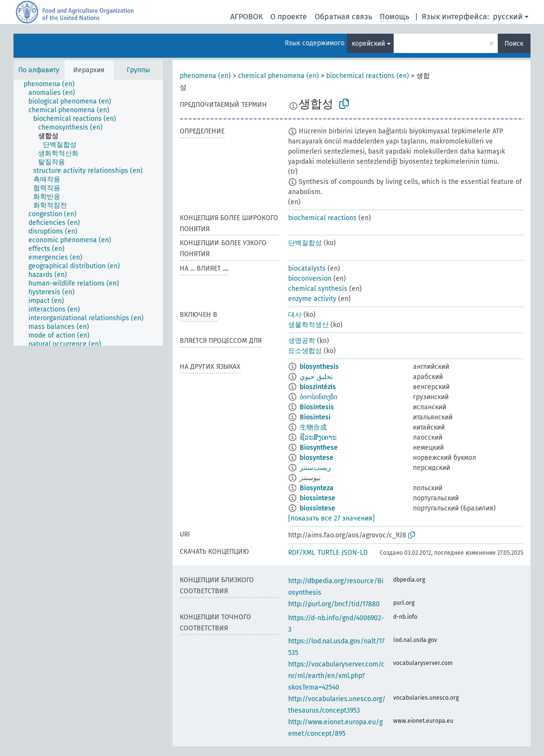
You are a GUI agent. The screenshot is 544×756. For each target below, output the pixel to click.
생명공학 (302, 341)
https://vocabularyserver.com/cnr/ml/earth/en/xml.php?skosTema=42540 (336, 676)
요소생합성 (305, 351)
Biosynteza (317, 488)
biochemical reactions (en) (368, 76)
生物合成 (313, 427)
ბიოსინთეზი (318, 397)
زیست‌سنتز (315, 468)
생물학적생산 (308, 325)
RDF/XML (302, 553)
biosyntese (317, 458)
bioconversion (310, 279)
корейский (368, 44)
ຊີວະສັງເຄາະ (318, 437)
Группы (138, 70)
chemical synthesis (318, 289)
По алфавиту (39, 70)
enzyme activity (312, 299)
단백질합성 (305, 243)
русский (508, 17)
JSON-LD (355, 553)
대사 (295, 315)
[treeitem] (53, 84)
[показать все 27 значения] (332, 518)
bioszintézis (318, 387)
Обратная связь (343, 17)
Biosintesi (315, 417)
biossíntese (318, 498)
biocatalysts (307, 268)
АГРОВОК (246, 17)
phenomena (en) (205, 76)
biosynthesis (319, 367)
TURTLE (328, 553)
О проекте (289, 17)
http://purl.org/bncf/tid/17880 (334, 604)
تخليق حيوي (316, 377)
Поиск (514, 44)
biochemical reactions (322, 218)
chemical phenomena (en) (279, 76)
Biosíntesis (317, 407)
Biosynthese (319, 448)
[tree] (88, 213)
